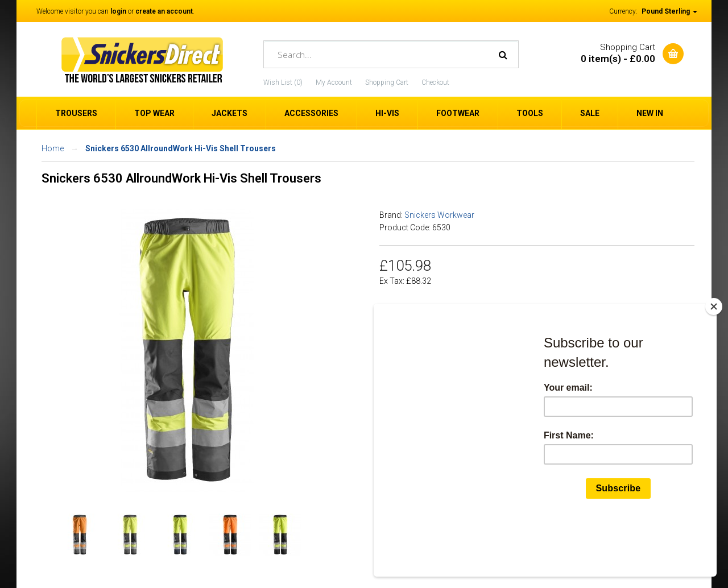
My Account (334, 82)
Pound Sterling (669, 11)
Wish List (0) (283, 82)
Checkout (435, 82)
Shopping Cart (387, 82)
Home (53, 148)
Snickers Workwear (439, 215)
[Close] (714, 361)
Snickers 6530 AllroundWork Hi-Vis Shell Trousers (181, 148)
